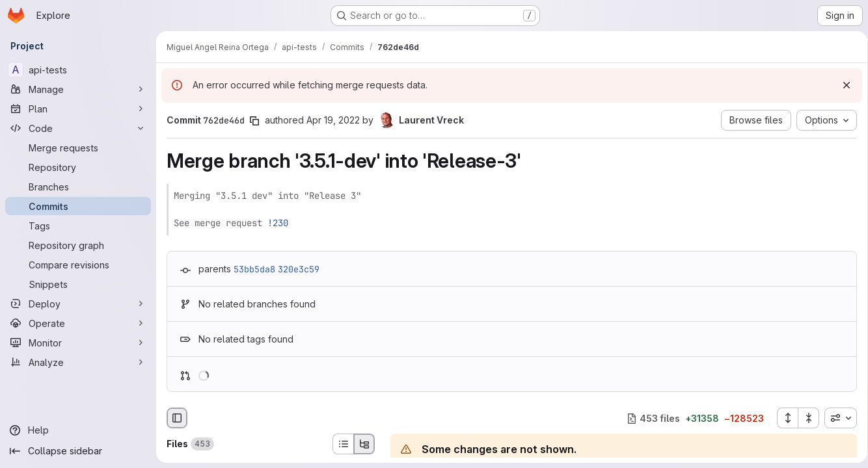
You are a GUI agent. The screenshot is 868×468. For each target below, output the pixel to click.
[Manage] (78, 89)
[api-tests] (78, 70)
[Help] (78, 430)
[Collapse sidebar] (78, 451)
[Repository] (78, 167)
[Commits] (78, 206)
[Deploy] (78, 304)
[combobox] (836, 418)
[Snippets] (78, 284)
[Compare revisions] (78, 265)
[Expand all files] (783, 418)
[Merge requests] (78, 148)
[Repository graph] (78, 245)
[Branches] (78, 187)
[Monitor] (78, 343)
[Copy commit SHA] (254, 121)
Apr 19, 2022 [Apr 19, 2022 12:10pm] (333, 120)
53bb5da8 (254, 269)
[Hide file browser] (177, 418)
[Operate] (78, 323)
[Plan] (78, 109)
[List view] (343, 444)
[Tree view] (364, 444)
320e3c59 (299, 269)
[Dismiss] (842, 85)
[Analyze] (78, 362)
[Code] (78, 128)
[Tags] (78, 226)
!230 (278, 223)
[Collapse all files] (804, 418)
